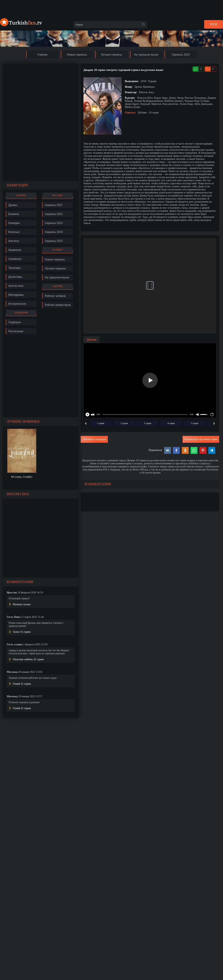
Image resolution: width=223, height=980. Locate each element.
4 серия (171, 423)
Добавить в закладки (94, 439)
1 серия (101, 423)
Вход (214, 24)
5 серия (195, 423)
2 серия (124, 423)
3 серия (148, 423)
